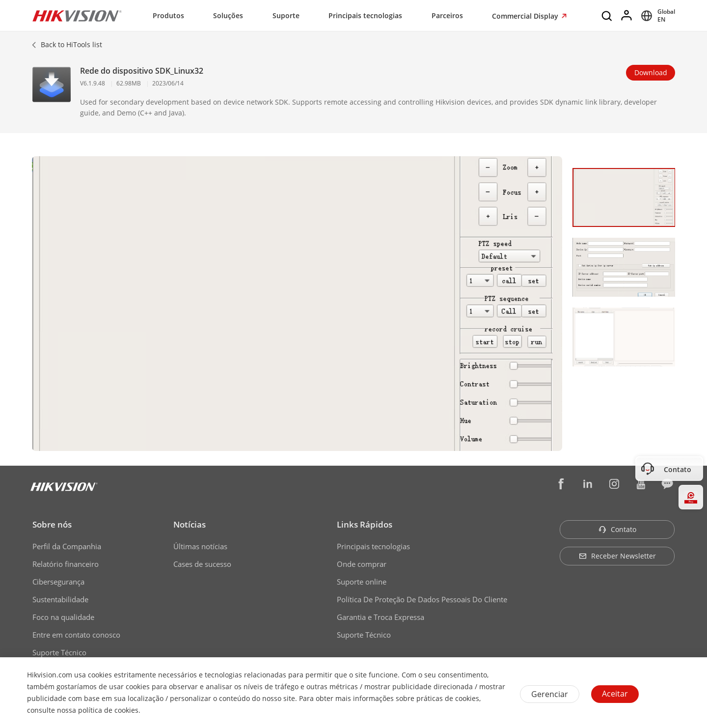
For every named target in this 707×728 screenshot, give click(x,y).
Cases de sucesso (202, 564)
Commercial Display (526, 16)
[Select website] (656, 16)
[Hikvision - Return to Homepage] (77, 16)
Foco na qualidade (63, 617)
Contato (617, 529)
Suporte (286, 15)
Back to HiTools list (71, 44)
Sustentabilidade (60, 599)
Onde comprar (362, 564)
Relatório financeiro (66, 564)
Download (651, 72)
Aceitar (615, 694)
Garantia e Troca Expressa (381, 617)
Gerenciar (550, 694)
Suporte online (362, 582)
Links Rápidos (365, 524)
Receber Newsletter (617, 556)
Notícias (190, 524)
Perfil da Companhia (67, 546)
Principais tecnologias (365, 15)
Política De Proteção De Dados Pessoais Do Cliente (422, 599)
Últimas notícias (200, 546)
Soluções (228, 15)
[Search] (607, 16)
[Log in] (627, 16)
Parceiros (447, 15)
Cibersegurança (58, 582)
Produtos (168, 15)
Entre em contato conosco (76, 635)
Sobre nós (52, 524)
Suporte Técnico (59, 652)
